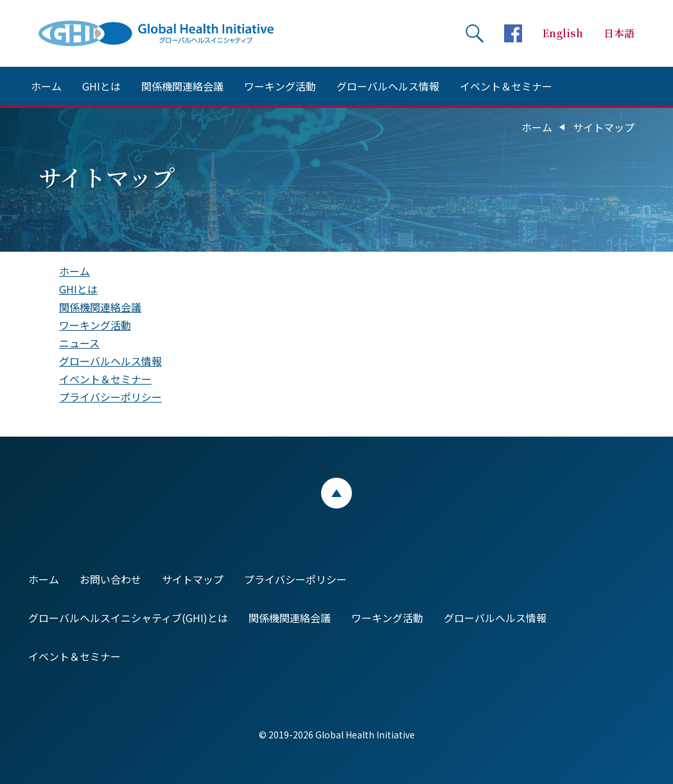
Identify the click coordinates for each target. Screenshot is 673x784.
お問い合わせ (110, 579)
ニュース (79, 343)
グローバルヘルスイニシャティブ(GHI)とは (128, 618)
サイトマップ (193, 579)
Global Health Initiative (167, 33)
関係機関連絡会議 (182, 86)
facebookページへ (513, 33)
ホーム (46, 86)
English (563, 33)
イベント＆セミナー (506, 86)
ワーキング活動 (280, 86)
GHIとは (101, 86)
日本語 (619, 33)
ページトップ (336, 493)
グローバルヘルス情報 (388, 86)
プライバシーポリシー (110, 397)
